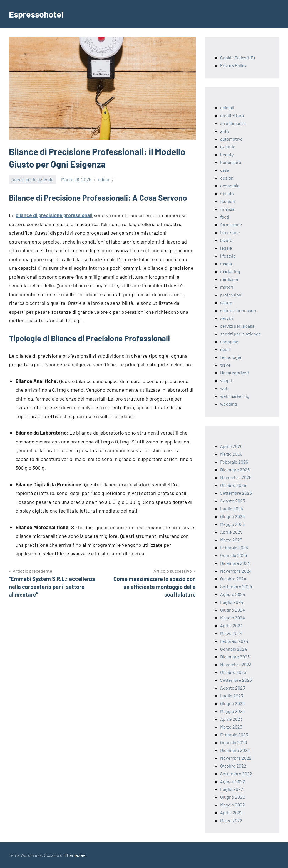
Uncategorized (234, 373)
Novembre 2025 (236, 477)
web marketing (235, 396)
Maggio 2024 (233, 618)
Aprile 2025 (231, 532)
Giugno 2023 (232, 703)
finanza (227, 209)
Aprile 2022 (231, 812)
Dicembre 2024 (235, 563)
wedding (229, 404)
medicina (229, 279)
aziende (228, 147)
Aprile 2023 (231, 719)
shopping (229, 341)
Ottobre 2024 (233, 579)
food (225, 217)
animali (227, 108)
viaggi (226, 380)
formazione (231, 225)
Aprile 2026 (231, 446)
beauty (227, 154)
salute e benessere (239, 310)
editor (104, 179)
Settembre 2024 (236, 586)
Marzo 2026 (231, 454)
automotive (231, 139)
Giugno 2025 (232, 516)
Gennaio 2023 (234, 742)
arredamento (233, 123)
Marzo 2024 (231, 633)
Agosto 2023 (233, 688)
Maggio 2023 (232, 711)
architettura (232, 115)
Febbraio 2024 (234, 641)
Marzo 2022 (231, 820)
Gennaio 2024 (234, 649)
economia (230, 186)
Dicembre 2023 (235, 657)
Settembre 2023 (236, 680)
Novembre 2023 (236, 664)
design (227, 178)
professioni (231, 295)
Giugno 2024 (233, 610)
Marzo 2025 (231, 540)
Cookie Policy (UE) (237, 57)
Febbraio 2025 (234, 547)
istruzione (230, 232)
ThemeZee (75, 855)
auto (225, 131)
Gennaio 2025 (234, 555)
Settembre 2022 (236, 773)
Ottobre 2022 (233, 766)
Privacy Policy (233, 65)
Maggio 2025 (232, 524)
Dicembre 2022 (235, 750)
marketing (230, 271)
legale (226, 248)
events (227, 193)
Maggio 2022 (233, 805)
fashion (228, 201)
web (224, 388)
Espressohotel (37, 14)
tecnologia (231, 357)
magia (226, 263)
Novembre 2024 (236, 571)
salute (226, 302)
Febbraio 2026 (234, 462)
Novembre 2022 (236, 758)
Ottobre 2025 (233, 485)
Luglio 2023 (232, 696)
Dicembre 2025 (235, 469)
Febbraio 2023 (234, 735)
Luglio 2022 (232, 789)
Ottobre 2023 (233, 672)
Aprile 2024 (231, 625)
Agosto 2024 (233, 594)
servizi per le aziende (33, 179)
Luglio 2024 (232, 602)
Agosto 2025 (233, 501)
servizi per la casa (237, 326)
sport (225, 349)
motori (227, 287)
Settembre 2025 (236, 493)
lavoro (226, 240)
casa (225, 170)
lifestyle (228, 256)
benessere (231, 162)
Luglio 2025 (232, 508)
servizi (227, 318)
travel (226, 365)
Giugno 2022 (233, 797)
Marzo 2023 (231, 727)
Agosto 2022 (233, 781)
